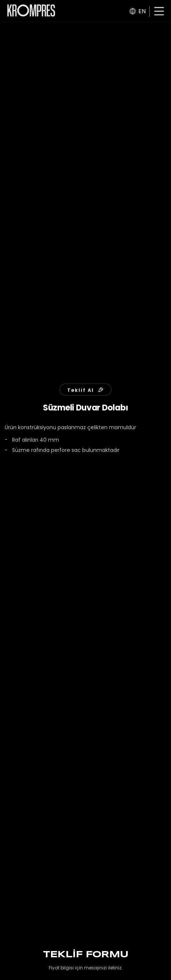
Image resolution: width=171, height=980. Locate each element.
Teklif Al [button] (85, 390)
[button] (159, 12)
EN (138, 11)
